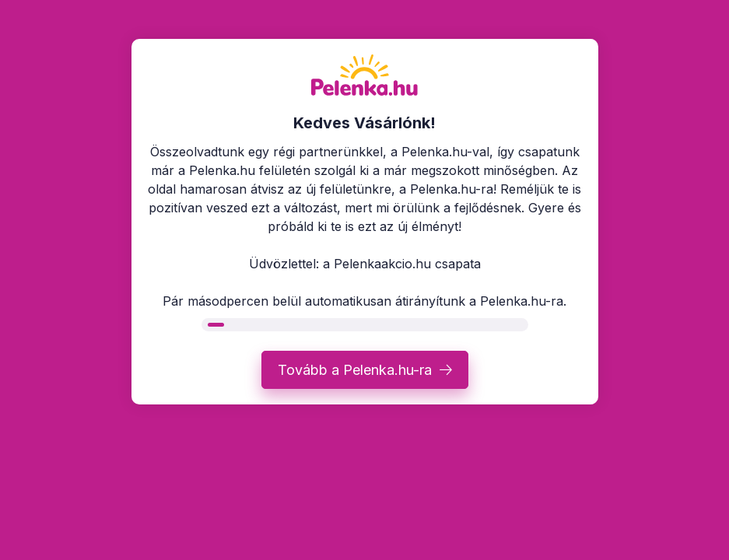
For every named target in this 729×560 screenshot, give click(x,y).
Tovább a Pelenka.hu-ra (355, 370)
